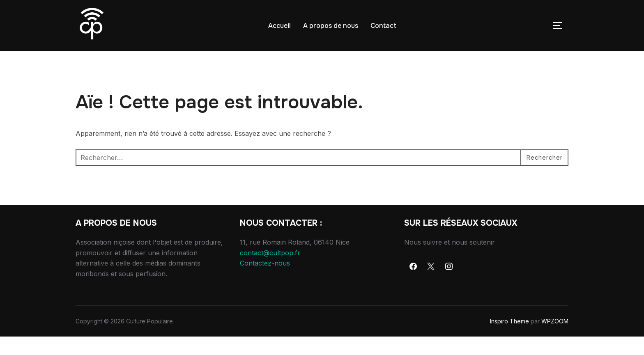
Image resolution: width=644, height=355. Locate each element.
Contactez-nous (265, 282)
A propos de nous (331, 26)
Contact (383, 26)
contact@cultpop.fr (270, 271)
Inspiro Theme (509, 339)
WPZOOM (555, 339)
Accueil (279, 26)
